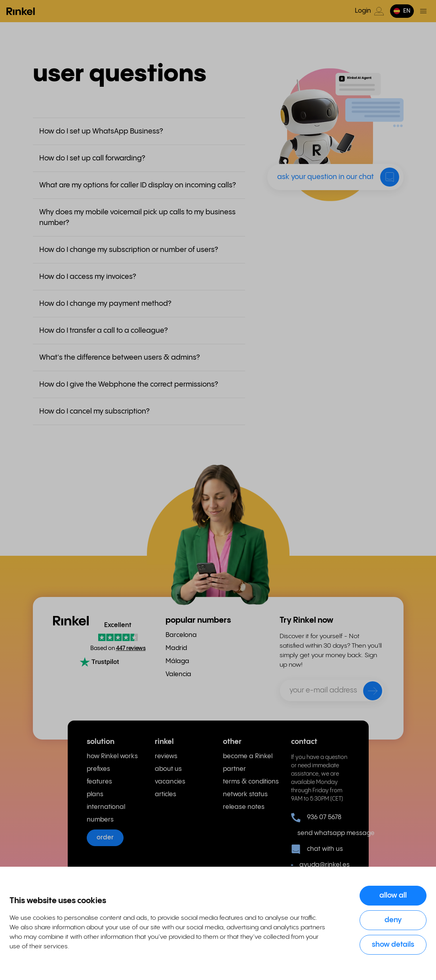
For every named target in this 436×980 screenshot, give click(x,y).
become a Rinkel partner (248, 763)
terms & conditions (251, 782)
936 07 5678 (316, 818)
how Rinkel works (112, 756)
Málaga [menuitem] (177, 661)
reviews (166, 756)
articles (166, 794)
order (105, 838)
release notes (244, 807)
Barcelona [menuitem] (181, 635)
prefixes (98, 769)
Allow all (393, 895)
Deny (393, 920)
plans (95, 794)
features (99, 782)
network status (245, 794)
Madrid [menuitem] (176, 648)
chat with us (317, 849)
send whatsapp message (324, 833)
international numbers (106, 813)
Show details (393, 945)
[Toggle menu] (423, 11)
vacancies (170, 782)
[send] (367, 692)
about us (168, 769)
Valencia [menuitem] (178, 674)
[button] (402, 11)
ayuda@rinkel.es (320, 865)
